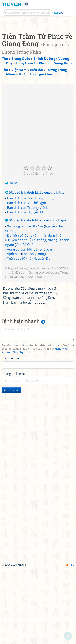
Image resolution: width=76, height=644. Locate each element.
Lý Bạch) (46, 325)
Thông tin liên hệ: (14, 449)
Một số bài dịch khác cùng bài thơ (35, 268)
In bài (14, 259)
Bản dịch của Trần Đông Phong (31, 274)
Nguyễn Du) (42, 334)
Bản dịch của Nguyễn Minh (27, 288)
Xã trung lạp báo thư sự (25, 302)
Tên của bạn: (11, 434)
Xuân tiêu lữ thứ (19, 334)
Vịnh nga (14, 330)
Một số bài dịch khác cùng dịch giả (36, 296)
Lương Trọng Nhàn (32, 344)
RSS (70, 640)
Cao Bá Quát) (26, 320)
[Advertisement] (38, 61)
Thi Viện (12, 4)
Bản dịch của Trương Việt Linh (30, 283)
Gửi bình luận (12, 466)
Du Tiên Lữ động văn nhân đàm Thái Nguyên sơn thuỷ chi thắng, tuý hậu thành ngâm (37, 316)
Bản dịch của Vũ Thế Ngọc (27, 279)
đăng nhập (18, 428)
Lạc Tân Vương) (34, 330)
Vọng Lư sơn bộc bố (22, 325)
